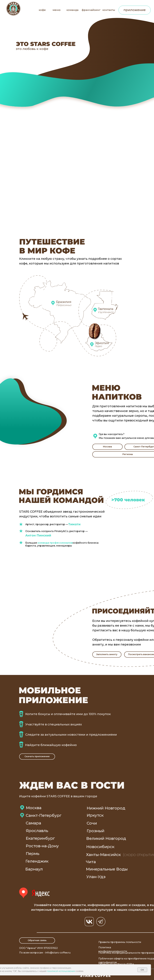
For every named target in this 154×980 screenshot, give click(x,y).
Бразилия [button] (64, 302)
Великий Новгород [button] (106, 838)
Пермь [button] (33, 854)
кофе (42, 10)
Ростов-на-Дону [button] (42, 846)
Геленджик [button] (37, 861)
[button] (107, 447)
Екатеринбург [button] (40, 838)
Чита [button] (91, 862)
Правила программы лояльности (120, 942)
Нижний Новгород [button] (106, 808)
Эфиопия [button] (102, 343)
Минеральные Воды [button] (107, 869)
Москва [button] (34, 808)
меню (57, 10)
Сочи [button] (92, 823)
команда (72, 10)
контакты (109, 10)
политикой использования (61, 971)
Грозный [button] (96, 831)
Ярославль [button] (37, 831)
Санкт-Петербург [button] (44, 815)
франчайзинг (91, 10)
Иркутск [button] (95, 815)
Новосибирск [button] (100, 847)
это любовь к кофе (32, 49)
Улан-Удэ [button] (96, 877)
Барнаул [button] (34, 869)
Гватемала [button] (106, 309)
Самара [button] (33, 823)
